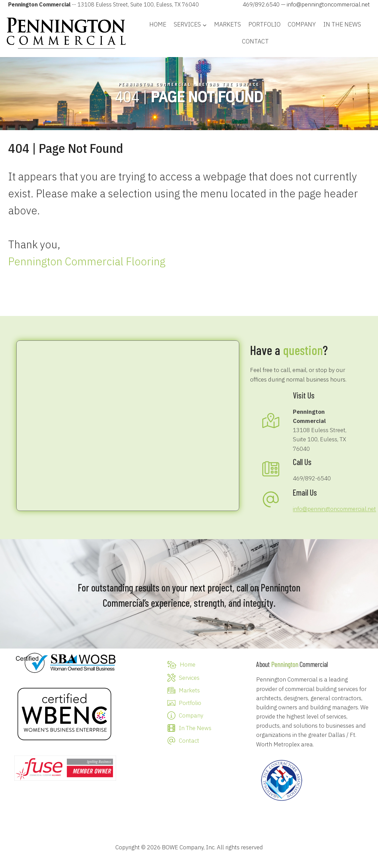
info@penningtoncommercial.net (328, 4)
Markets (228, 24)
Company (302, 24)
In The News (342, 24)
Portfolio (264, 24)
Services (189, 678)
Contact (255, 41)
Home (158, 24)
